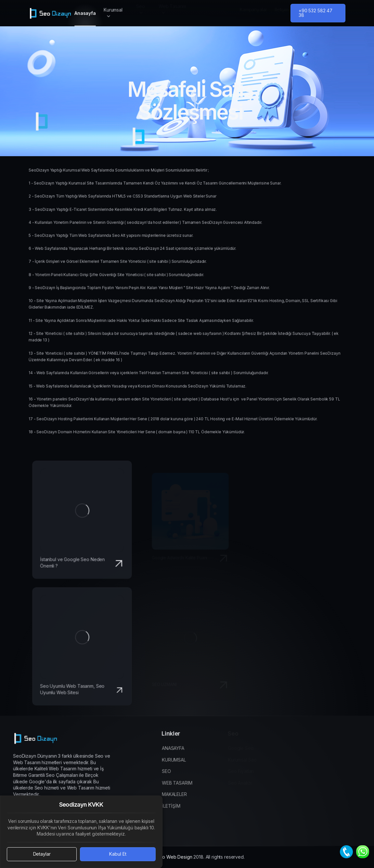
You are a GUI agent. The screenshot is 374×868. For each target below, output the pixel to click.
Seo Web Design (174, 863)
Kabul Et (118, 854)
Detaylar (42, 854)
